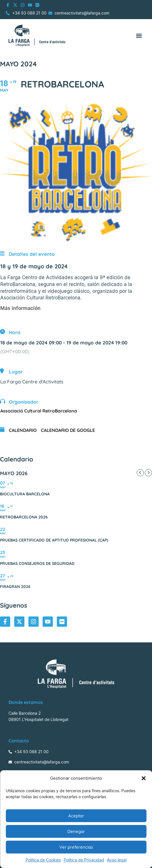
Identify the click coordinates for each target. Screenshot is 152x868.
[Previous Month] (140, 473)
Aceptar (76, 816)
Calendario (23, 430)
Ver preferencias (76, 847)
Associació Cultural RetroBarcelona (39, 411)
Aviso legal (117, 860)
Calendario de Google (68, 430)
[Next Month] (148, 473)
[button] (143, 778)
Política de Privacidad (84, 860)
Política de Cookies (43, 860)
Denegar (76, 831)
